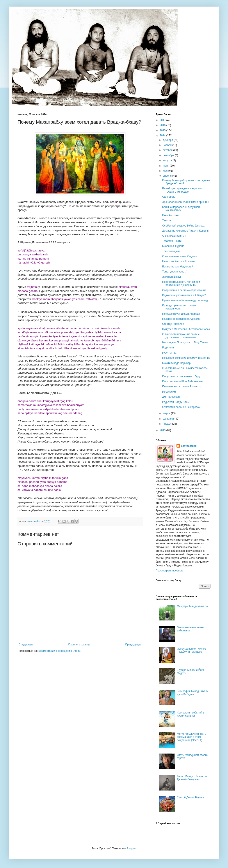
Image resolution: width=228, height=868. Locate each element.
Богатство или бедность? (178, 267)
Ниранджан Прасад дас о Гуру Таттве (185, 343)
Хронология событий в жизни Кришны (185, 202)
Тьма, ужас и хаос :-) (175, 272)
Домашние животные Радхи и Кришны (186, 231)
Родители (168, 348)
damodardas (189, 446)
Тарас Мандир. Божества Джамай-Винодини (192, 778)
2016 (163, 125)
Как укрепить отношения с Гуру (181, 376)
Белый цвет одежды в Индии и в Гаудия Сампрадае (182, 190)
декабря (168, 140)
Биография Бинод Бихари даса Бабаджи (193, 693)
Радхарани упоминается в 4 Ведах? (184, 295)
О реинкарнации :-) (174, 236)
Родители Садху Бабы (176, 402)
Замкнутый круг (172, 277)
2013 (163, 430)
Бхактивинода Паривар (176, 363)
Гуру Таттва (169, 353)
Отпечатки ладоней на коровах (181, 407)
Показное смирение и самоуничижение (186, 358)
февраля (169, 419)
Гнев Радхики (170, 215)
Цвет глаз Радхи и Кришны (179, 261)
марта (167, 413)
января (167, 424)
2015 (163, 130)
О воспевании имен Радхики (180, 256)
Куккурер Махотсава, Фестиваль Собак (186, 329)
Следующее (26, 645)
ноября (168, 145)
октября (168, 150)
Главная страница (79, 645)
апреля (168, 176)
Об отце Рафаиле (173, 324)
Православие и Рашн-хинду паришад (185, 300)
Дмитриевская (171, 397)
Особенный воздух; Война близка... (184, 226)
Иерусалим (169, 392)
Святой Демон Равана (191, 798)
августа (168, 160)
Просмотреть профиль (169, 571)
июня (166, 166)
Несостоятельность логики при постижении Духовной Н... (181, 283)
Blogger (131, 849)
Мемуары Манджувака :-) (192, 606)
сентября (169, 155)
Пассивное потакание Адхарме (181, 319)
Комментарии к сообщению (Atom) (59, 651)
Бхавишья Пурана (173, 246)
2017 (163, 120)
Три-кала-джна (171, 251)
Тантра (167, 220)
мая (166, 171)
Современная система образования (184, 290)
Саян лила (169, 197)
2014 (163, 135)
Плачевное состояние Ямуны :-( (182, 387)
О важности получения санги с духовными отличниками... (181, 336)
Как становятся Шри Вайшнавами (183, 381)
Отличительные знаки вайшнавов (190, 629)
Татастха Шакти (172, 241)
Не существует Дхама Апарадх (181, 314)
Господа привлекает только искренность (179, 307)
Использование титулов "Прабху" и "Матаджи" (191, 650)
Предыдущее (133, 645)
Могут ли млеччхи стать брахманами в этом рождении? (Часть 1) (191, 737)
